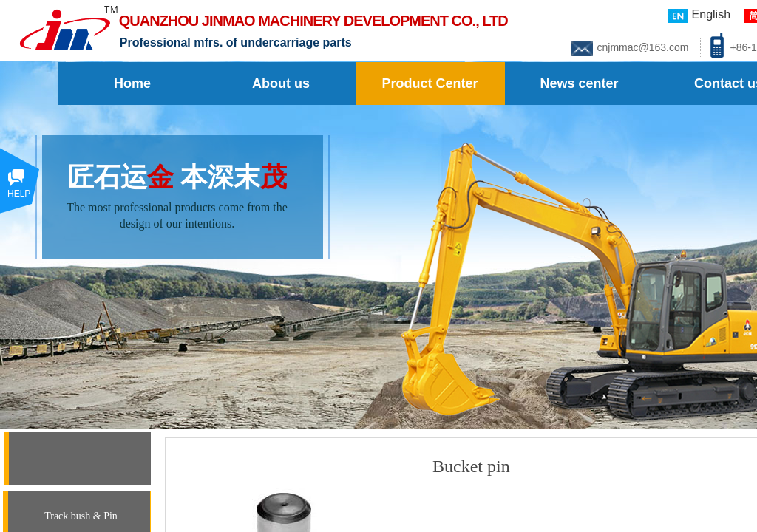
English (699, 16)
